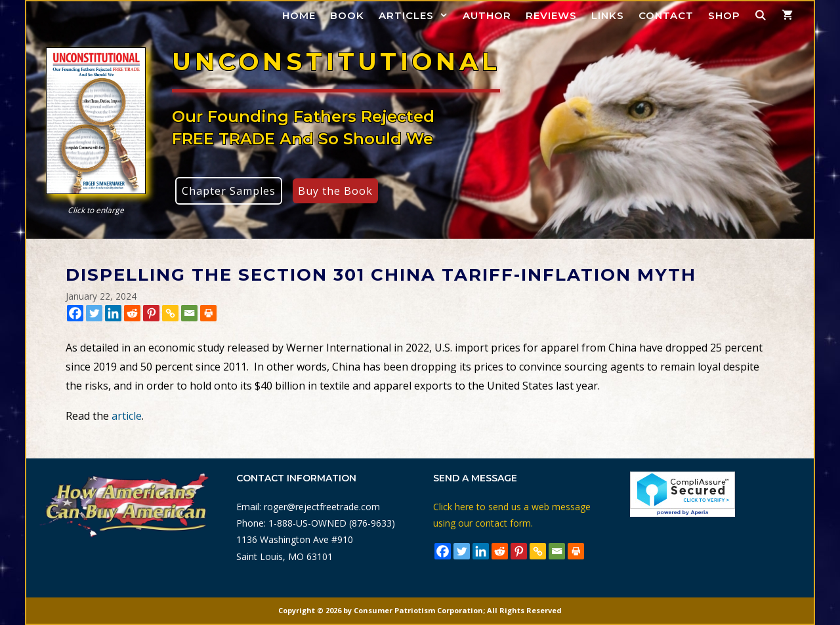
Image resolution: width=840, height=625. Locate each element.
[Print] (208, 313)
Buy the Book (335, 191)
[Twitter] (94, 313)
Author (487, 15)
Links (608, 15)
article (127, 416)
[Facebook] (75, 313)
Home (299, 15)
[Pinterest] (151, 313)
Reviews (551, 15)
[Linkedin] (113, 313)
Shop (724, 15)
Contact (666, 15)
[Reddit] (132, 313)
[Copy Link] (170, 313)
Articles (417, 15)
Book (347, 15)
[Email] (189, 313)
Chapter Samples (229, 191)
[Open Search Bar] (761, 15)
